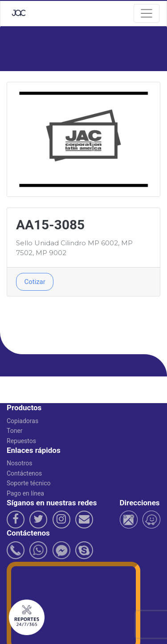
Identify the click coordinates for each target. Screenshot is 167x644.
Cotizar (35, 282)
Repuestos (21, 441)
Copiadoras (22, 421)
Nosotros (20, 463)
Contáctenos (24, 473)
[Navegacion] (147, 13)
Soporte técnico (29, 483)
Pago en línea (25, 493)
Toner (15, 431)
